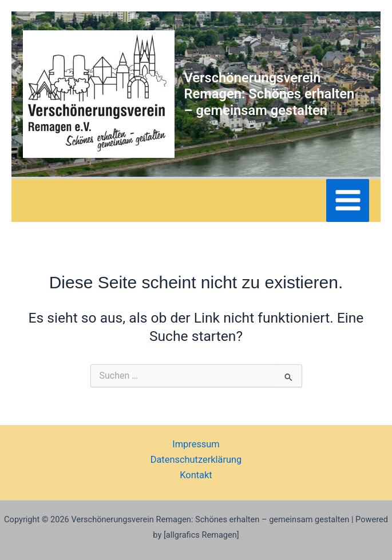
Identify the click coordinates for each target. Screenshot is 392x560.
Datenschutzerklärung (196, 460)
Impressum (196, 444)
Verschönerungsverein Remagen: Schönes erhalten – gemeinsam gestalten (269, 94)
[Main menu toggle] (348, 200)
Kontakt (196, 475)
